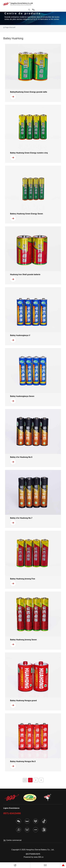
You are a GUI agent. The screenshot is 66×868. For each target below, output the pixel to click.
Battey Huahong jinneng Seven (23, 640)
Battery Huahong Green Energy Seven (26, 214)
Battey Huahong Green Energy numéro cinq (29, 153)
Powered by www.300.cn (34, 857)
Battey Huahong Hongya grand (23, 701)
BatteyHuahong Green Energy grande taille (29, 92)
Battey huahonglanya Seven (22, 396)
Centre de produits (23, 13)
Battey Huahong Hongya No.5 (23, 761)
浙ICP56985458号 (33, 854)
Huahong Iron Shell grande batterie (25, 274)
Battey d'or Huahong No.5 (21, 457)
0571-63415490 (12, 813)
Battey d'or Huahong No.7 (21, 518)
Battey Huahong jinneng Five (23, 579)
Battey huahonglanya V (20, 335)
